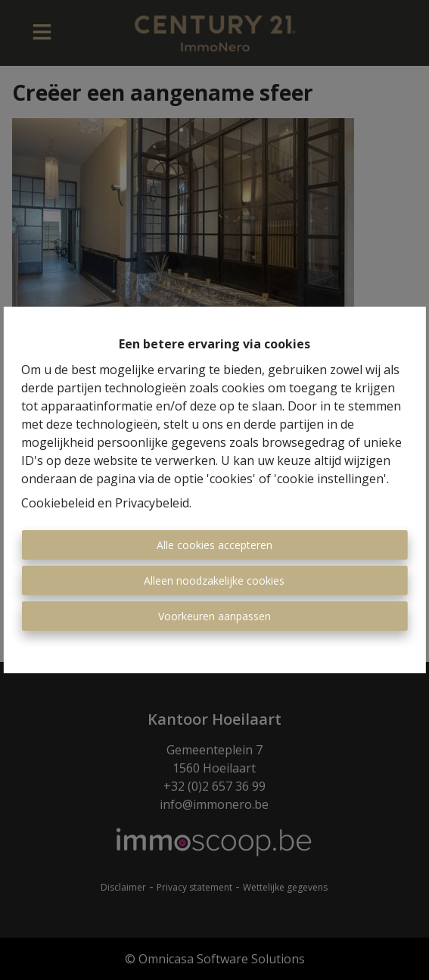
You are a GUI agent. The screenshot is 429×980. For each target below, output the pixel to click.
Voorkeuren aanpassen (214, 616)
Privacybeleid (152, 503)
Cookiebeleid (58, 503)
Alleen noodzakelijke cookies (214, 581)
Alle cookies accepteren (214, 545)
